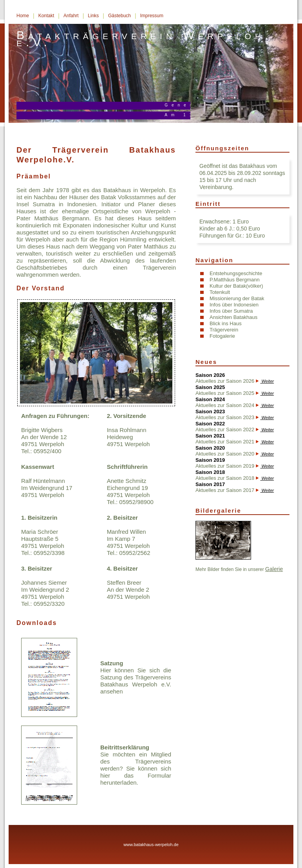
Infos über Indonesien (234, 305)
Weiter (267, 381)
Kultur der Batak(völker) (236, 286)
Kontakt (46, 16)
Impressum (152, 16)
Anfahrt (71, 16)
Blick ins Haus (226, 323)
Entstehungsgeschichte (236, 273)
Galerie (274, 569)
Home (23, 16)
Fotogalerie (222, 336)
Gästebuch (119, 16)
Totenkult (220, 292)
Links (93, 16)
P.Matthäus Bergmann (235, 280)
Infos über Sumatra (231, 311)
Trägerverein (224, 330)
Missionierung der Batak (237, 298)
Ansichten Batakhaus (233, 317)
